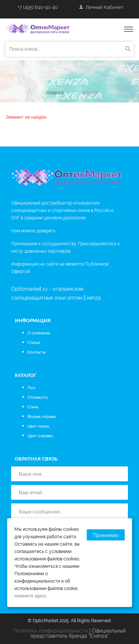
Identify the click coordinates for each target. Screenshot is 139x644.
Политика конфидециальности (51, 631)
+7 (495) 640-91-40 (38, 7)
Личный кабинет (101, 7)
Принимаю (106, 535)
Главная (55, 93)
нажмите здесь (30, 596)
